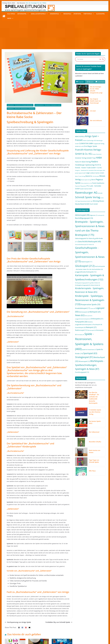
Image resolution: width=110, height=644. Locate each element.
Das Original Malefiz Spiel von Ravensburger (95, 101)
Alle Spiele (11, 14)
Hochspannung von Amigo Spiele (18, 622)
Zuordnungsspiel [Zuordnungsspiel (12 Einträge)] (82, 372)
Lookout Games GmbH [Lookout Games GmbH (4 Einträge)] (97, 173)
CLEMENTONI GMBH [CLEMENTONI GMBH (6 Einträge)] (86, 143)
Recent (90, 82)
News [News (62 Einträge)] (80, 315)
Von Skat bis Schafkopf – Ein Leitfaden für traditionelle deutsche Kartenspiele (94, 398)
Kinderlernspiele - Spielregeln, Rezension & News (48, 105)
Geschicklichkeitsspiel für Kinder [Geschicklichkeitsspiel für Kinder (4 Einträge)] (84, 245)
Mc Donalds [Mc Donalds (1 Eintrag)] (96, 176)
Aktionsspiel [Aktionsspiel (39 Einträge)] (82, 215)
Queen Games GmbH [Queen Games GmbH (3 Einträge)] (86, 189)
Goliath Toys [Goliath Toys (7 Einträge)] (91, 158)
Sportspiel (77, 14)
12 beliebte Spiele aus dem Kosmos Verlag (95, 412)
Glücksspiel (101, 14)
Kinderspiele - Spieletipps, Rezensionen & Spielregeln (21, 109)
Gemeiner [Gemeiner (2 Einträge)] (99, 154)
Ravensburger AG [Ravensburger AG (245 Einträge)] (86, 193)
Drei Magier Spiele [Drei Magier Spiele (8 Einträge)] (91, 146)
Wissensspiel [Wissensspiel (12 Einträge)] (84, 361)
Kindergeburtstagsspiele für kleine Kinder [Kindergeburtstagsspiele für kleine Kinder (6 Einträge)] (88, 285)
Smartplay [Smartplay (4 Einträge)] (81, 335)
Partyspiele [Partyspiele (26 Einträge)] (81, 322)
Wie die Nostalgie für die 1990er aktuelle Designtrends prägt (36, 4)
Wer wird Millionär (96, 121)
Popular (80, 82)
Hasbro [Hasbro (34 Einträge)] (94, 161)
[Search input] (88, 59)
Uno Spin (93, 111)
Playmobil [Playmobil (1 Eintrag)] (78, 186)
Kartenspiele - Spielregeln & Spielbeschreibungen (20, 105)
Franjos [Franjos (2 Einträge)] (94, 154)
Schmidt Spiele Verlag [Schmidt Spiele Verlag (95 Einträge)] (88, 197)
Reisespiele (67, 14)
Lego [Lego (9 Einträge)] (88, 173)
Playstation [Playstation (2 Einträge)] (83, 186)
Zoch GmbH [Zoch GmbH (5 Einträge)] (94, 204)
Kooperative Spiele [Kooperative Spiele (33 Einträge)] (91, 304)
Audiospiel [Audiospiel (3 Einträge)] (101, 215)
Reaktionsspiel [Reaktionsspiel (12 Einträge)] (81, 330)
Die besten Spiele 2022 (95, 422)
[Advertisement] (55, 35)
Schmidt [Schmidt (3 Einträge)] (100, 193)
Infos (9, 18)
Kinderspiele (55, 14)
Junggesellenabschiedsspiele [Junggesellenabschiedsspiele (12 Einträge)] (86, 272)
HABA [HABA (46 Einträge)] (99, 158)
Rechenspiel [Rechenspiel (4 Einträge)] (92, 330)
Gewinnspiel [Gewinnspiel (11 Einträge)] (87, 262)
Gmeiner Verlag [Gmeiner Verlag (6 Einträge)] (81, 158)
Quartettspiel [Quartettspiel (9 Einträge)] (80, 327)
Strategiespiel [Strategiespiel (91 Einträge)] (84, 357)
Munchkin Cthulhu (95, 442)
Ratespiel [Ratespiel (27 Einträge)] (91, 327)
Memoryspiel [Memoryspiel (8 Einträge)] (84, 312)
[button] (28, 14)
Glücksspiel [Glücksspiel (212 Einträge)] (85, 266)
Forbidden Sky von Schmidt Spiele (59, 622)
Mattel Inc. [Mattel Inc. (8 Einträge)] (89, 176)
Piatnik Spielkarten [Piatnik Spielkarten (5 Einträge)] (98, 183)
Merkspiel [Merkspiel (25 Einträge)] (95, 312)
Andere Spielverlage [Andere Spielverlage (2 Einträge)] (88, 140)
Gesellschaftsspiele (38, 14)
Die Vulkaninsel (94, 432)
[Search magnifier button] (103, 59)
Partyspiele (88, 14)
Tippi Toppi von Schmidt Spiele (94, 461)
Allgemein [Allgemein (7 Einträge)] (93, 215)
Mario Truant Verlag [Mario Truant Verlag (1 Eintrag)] (80, 176)
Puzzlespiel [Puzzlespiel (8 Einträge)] (98, 324)
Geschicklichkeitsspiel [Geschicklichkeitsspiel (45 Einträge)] (89, 241)
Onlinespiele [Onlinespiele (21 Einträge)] (97, 319)
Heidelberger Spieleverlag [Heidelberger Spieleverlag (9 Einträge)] (85, 165)
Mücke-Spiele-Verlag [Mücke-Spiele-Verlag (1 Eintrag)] (86, 180)
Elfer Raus (92, 471)
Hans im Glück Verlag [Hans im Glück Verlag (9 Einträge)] (83, 162)
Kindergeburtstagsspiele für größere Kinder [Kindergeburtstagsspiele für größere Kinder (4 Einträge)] (87, 283)
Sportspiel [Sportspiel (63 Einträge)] (90, 353)
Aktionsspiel (22, 14)
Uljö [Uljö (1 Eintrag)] (91, 201)
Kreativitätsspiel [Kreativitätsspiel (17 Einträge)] (83, 308)
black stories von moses (95, 451)
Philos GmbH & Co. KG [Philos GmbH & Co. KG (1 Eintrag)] (86, 183)
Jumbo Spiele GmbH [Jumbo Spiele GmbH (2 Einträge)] (80, 173)
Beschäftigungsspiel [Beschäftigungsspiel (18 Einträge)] (84, 218)
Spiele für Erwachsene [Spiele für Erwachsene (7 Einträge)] (89, 350)
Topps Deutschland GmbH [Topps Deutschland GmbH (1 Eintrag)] (84, 201)
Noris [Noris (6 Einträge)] (93, 180)
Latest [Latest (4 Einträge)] (93, 308)
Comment (100, 82)
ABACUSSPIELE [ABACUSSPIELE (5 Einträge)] (80, 136)
